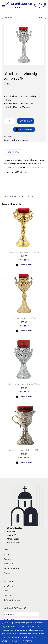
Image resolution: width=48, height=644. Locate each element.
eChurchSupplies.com (19, 6)
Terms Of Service (12, 568)
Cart (6, 591)
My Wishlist (9, 586)
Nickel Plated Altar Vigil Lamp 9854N (24, 384)
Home (7, 554)
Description (12, 152)
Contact (8, 559)
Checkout (8, 595)
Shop (6, 550)
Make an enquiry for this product (18, 196)
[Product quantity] (10, 121)
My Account (9, 581)
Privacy (7, 573)
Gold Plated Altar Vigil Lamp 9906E (24, 252)
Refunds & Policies (12, 600)
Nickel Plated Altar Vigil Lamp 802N (24, 450)
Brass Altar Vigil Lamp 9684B (24, 318)
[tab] (24, 152)
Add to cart (26, 121)
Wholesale (8, 564)
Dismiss (27, 641)
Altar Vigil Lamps (20, 140)
